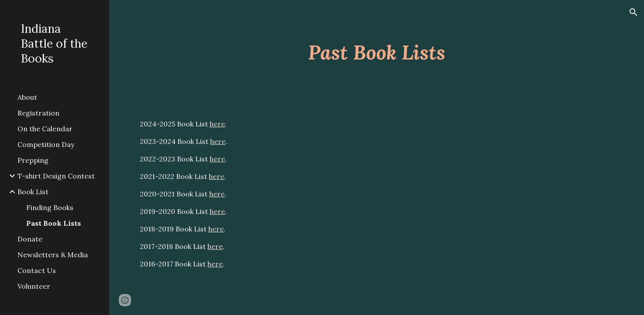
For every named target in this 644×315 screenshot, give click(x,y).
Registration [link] (38, 113)
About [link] (27, 97)
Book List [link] (33, 192)
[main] (377, 52)
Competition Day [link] (46, 144)
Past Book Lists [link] (54, 223)
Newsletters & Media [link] (53, 255)
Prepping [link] (33, 160)
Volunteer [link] (34, 286)
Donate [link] (30, 239)
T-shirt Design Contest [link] (56, 176)
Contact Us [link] (37, 270)
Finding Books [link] (50, 207)
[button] (634, 12)
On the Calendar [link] (45, 129)
